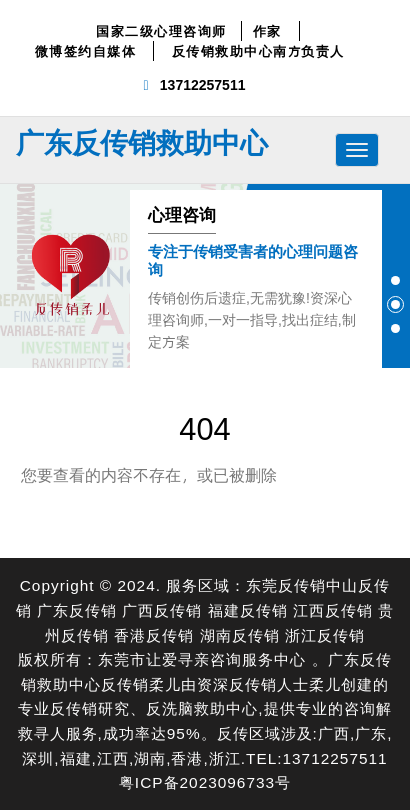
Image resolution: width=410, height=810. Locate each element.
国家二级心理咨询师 (161, 31)
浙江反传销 (325, 634)
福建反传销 (248, 609)
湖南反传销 (240, 634)
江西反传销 (333, 609)
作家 (267, 31)
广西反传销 (162, 609)
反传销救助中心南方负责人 (258, 51)
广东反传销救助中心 (142, 142)
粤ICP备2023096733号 (205, 781)
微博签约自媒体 (86, 51)
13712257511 (203, 84)
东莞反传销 (286, 584)
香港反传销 (154, 634)
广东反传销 (77, 609)
